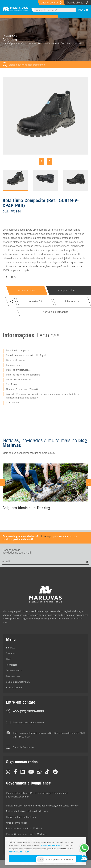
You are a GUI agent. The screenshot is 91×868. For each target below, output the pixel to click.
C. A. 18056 (9, 277)
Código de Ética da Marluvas (21, 817)
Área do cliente (14, 688)
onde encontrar (49, 3)
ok (87, 561)
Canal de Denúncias (23, 747)
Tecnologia (12, 665)
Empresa (11, 648)
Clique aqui (45, 536)
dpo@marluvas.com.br (19, 852)
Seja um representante (18, 682)
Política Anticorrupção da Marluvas (24, 828)
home (6, 43)
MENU (83, 10)
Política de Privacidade (51, 845)
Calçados (11, 653)
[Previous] (42, 161)
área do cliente (75, 3)
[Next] (49, 161)
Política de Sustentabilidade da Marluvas (27, 811)
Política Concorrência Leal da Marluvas (26, 834)
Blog (8, 659)
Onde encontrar (14, 670)
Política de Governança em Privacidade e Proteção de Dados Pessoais (42, 806)
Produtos (16, 43)
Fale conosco (13, 676)
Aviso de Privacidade (17, 823)
